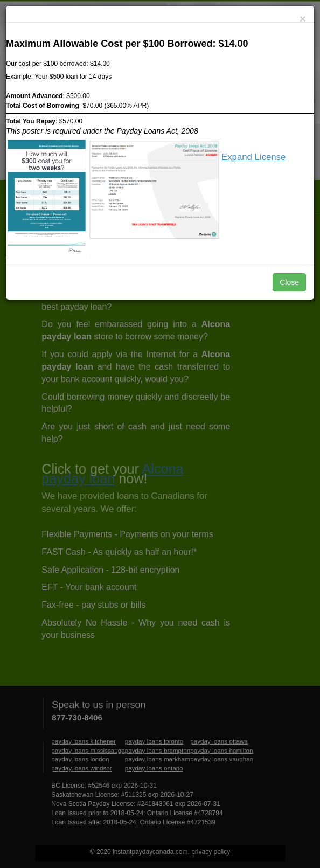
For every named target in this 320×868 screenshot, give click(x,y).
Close (289, 282)
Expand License (253, 157)
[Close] (303, 19)
